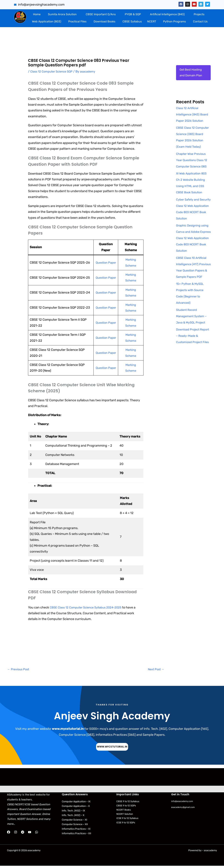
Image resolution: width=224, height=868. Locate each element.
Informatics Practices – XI (76, 830)
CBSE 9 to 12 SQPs (126, 806)
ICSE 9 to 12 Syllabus (127, 819)
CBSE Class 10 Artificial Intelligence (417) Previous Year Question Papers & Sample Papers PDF (193, 284)
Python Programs (174, 21)
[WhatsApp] (37, 833)
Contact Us (200, 21)
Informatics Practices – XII (76, 834)
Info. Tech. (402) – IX (73, 812)
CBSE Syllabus (132, 21)
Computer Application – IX (76, 802)
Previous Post (19, 670)
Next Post (155, 670)
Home (37, 14)
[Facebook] (9, 833)
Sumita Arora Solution (62, 14)
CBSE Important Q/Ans (101, 14)
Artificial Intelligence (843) (167, 14)
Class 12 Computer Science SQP (53, 71)
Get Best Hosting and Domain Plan (192, 73)
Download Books (104, 21)
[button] (63, 14)
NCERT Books (124, 811)
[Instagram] (16, 833)
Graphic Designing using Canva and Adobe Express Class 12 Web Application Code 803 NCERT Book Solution (193, 252)
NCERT (152, 21)
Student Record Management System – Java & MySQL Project (193, 336)
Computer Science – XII (75, 825)
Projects (199, 14)
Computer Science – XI (74, 821)
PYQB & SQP (133, 14)
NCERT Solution (125, 815)
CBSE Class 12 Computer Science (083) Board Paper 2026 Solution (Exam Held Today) (191, 148)
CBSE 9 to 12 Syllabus (128, 802)
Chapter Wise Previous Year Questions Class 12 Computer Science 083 (193, 174)
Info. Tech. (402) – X (73, 816)
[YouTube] (30, 833)
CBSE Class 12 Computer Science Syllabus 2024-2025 (89, 607)
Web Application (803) (47, 21)
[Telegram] (23, 833)
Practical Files (77, 21)
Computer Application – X (76, 807)
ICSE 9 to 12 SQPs (126, 823)
